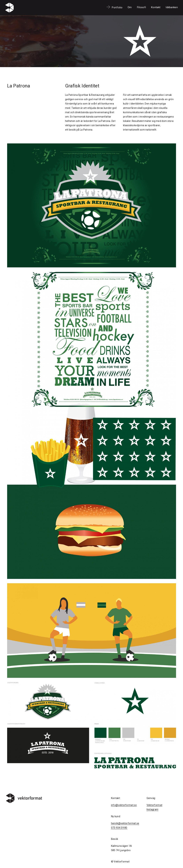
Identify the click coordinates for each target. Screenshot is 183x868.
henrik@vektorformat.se (125, 823)
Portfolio (117, 7)
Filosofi (141, 7)
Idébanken (172, 7)
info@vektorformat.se (124, 805)
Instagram (153, 809)
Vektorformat (155, 805)
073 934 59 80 (119, 828)
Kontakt (156, 7)
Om (130, 7)
